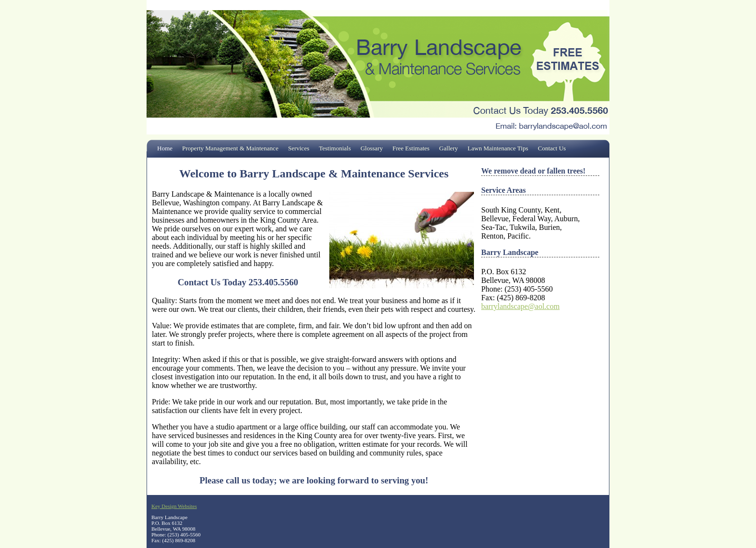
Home (165, 148)
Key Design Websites (174, 506)
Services (298, 148)
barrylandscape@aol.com (520, 306)
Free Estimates (411, 148)
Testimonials (335, 148)
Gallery (449, 148)
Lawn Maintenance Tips (498, 148)
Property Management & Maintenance (230, 148)
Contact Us (552, 148)
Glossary (372, 148)
